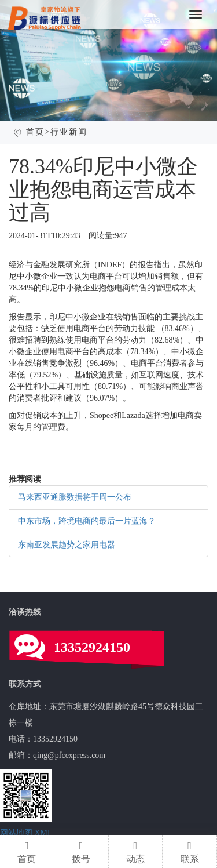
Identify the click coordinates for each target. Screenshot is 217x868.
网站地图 (16, 833)
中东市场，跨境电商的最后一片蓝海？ (87, 521)
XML (44, 833)
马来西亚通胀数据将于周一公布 (75, 497)
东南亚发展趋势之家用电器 (67, 545)
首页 (35, 132)
